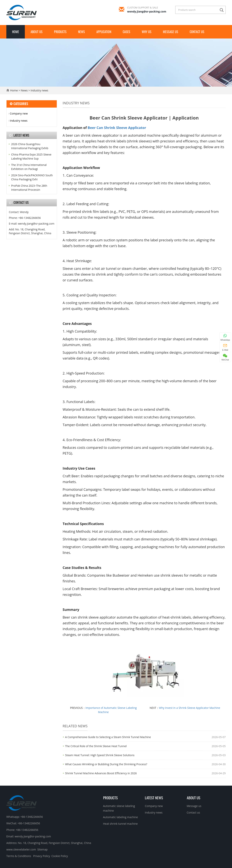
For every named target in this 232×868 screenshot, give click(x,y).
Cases (126, 32)
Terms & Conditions (19, 856)
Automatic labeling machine (121, 817)
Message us (171, 32)
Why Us (147, 32)
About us (37, 32)
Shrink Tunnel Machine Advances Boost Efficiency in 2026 (101, 773)
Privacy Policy (41, 856)
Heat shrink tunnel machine (120, 824)
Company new (19, 113)
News (81, 32)
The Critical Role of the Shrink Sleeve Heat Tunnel (96, 746)
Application (104, 32)
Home (16, 32)
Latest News (154, 798)
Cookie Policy (60, 856)
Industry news (39, 90)
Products (60, 32)
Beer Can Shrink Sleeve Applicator (117, 128)
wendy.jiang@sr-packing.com (147, 11)
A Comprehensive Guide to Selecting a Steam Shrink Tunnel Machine (108, 737)
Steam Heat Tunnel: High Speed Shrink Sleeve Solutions (100, 755)
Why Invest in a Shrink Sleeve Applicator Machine (189, 708)
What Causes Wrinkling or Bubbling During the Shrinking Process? (106, 764)
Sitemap (42, 849)
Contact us (197, 32)
